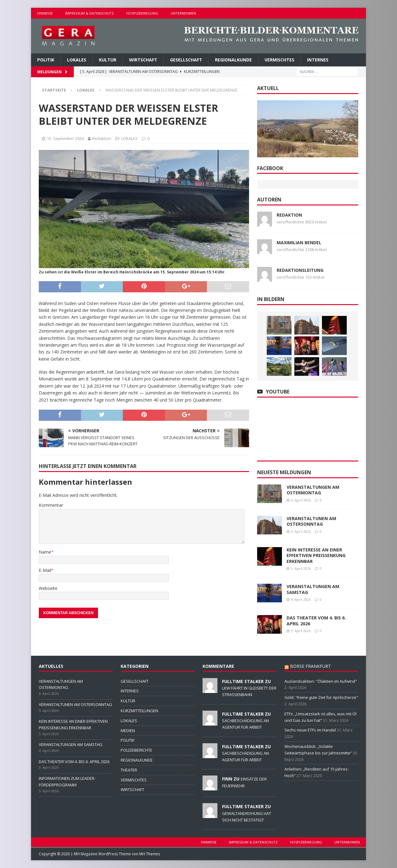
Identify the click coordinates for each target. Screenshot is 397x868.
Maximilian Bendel (299, 243)
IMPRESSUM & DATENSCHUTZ (89, 13)
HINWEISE (45, 13)
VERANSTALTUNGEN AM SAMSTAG (313, 589)
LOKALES (77, 60)
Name (45, 552)
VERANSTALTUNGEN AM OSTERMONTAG (313, 490)
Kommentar (51, 505)
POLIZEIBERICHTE (136, 750)
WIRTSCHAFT (143, 60)
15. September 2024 (65, 138)
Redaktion (102, 138)
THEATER (129, 770)
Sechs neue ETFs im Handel (310, 730)
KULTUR (108, 60)
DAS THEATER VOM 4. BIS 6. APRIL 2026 (316, 621)
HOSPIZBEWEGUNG (142, 13)
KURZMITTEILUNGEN (139, 711)
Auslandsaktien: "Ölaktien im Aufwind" (321, 681)
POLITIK (46, 60)
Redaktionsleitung (300, 270)
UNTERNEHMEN (183, 13)
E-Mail (45, 570)
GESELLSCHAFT (186, 60)
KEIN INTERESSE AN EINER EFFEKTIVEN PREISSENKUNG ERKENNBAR (316, 555)
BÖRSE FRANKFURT (310, 666)
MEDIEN (128, 731)
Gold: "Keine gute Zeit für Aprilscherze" (321, 697)
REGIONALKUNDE (233, 60)
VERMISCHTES (279, 60)
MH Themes (150, 854)
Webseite (48, 588)
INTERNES (318, 60)
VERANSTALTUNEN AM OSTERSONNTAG (311, 521)
